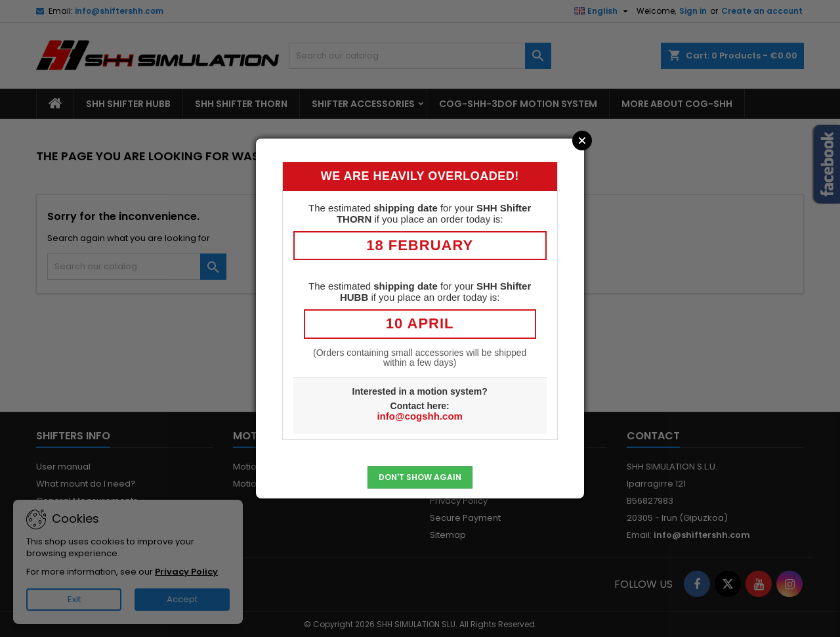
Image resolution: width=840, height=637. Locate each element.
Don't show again (420, 477)
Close (582, 141)
